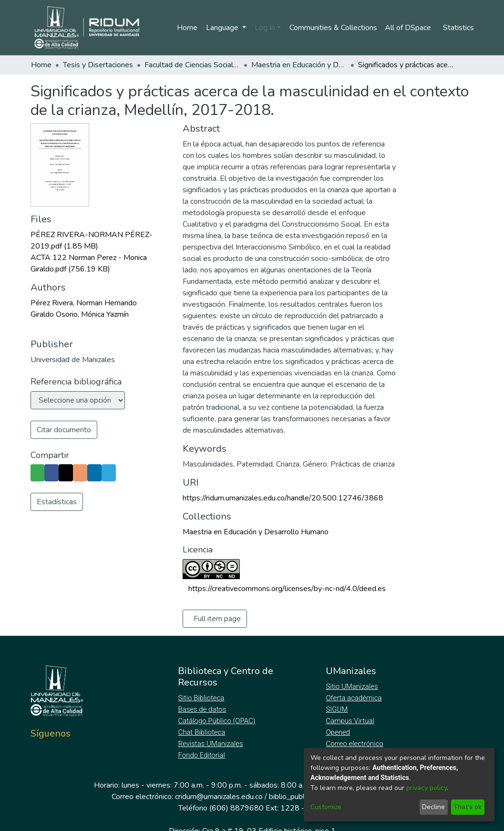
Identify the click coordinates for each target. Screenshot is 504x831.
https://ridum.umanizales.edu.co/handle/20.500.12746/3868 (283, 498)
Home (185, 28)
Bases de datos (203, 709)
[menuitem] (409, 28)
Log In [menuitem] (263, 28)
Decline (433, 807)
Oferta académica (354, 698)
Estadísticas (57, 502)
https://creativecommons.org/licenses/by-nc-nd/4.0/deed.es (287, 589)
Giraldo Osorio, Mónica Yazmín (80, 314)
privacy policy (427, 788)
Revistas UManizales (211, 744)
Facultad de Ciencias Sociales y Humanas (192, 65)
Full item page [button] (217, 619)
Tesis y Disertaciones (98, 65)
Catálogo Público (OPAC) (218, 721)
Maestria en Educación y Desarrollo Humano (299, 65)
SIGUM (337, 709)
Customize (326, 807)
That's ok (468, 807)
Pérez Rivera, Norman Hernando (84, 303)
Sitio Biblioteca (202, 698)
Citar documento (64, 430)
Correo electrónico (355, 744)
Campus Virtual (350, 721)
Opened (339, 732)
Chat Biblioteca (202, 732)
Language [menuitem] (221, 28)
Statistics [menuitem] (458, 28)
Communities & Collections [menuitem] (332, 28)
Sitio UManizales (352, 686)
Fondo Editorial (202, 755)
